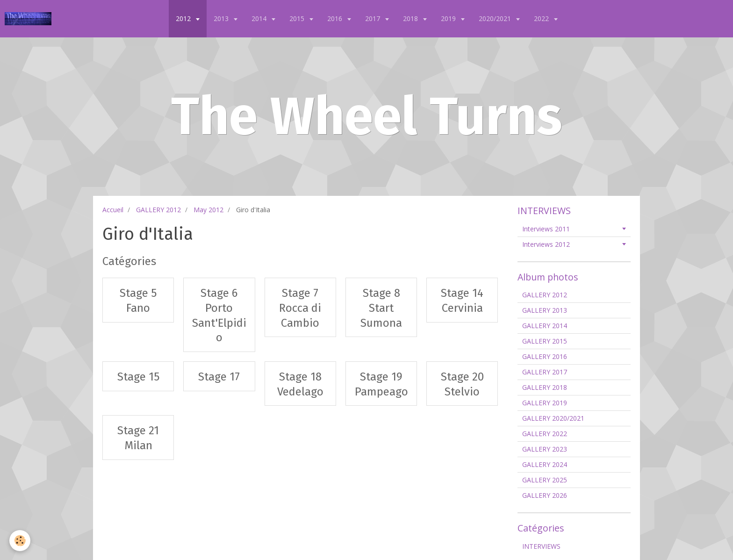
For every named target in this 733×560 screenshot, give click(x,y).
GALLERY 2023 (545, 449)
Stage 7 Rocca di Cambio (300, 308)
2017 (374, 18)
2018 (411, 18)
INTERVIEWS (541, 546)
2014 (260, 18)
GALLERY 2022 (545, 434)
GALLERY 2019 (545, 403)
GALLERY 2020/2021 (553, 418)
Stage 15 (138, 377)
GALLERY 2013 (545, 310)
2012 (184, 18)
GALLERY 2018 (545, 387)
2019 (449, 18)
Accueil (113, 210)
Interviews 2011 (546, 229)
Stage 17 (219, 377)
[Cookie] (20, 541)
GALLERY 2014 (545, 326)
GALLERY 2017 (545, 372)
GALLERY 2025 (545, 480)
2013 (222, 18)
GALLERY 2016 (545, 356)
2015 (298, 18)
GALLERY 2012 (158, 210)
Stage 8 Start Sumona (381, 308)
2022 (542, 18)
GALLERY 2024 (545, 464)
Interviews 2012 (546, 244)
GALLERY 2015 (545, 341)
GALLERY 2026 (545, 495)
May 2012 (208, 210)
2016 (336, 18)
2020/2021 (496, 18)
